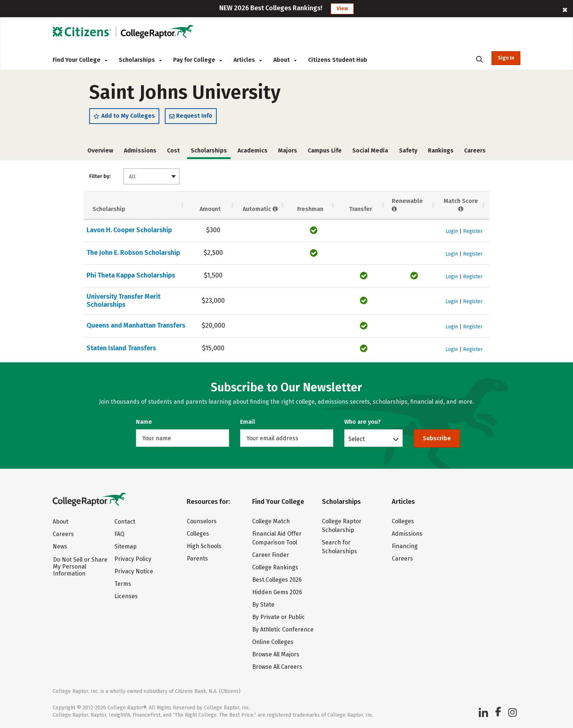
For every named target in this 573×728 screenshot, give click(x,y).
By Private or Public (278, 617)
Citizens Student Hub (338, 60)
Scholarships (140, 60)
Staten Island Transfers (121, 348)
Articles (248, 60)
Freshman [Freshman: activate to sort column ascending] (310, 209)
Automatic (260, 209)
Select (356, 439)
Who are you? (363, 422)
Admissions (140, 150)
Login (452, 231)
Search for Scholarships (339, 547)
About (285, 60)
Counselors (202, 521)
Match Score (461, 205)
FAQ (119, 534)
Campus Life (325, 150)
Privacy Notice (134, 571)
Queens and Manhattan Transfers (136, 325)
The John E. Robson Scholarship (133, 253)
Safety (408, 150)
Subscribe (437, 438)
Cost (173, 150)
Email (248, 422)
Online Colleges (273, 642)
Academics (253, 150)
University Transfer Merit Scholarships (124, 301)
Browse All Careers (277, 667)
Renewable (407, 205)
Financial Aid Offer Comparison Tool (277, 538)
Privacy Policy (133, 559)
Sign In (506, 58)
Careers (475, 150)
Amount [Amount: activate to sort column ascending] (210, 209)
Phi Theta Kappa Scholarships (131, 275)
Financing (405, 546)
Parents (197, 559)
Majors (288, 150)
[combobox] (151, 176)
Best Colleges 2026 (277, 580)
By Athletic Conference (283, 629)
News (60, 546)
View (342, 9)
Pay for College (198, 60)
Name (144, 422)
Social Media (370, 150)
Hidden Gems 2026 (277, 592)
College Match (271, 521)
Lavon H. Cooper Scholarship (129, 230)
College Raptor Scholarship (342, 526)
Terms (123, 584)
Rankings (441, 150)
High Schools (204, 546)
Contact (125, 522)
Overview (100, 150)
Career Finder (271, 555)
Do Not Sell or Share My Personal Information (80, 567)
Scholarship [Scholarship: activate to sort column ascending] (109, 209)
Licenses (126, 596)
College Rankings (275, 567)
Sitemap (126, 546)
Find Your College (80, 60)
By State (263, 605)
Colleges (198, 534)
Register (473, 231)
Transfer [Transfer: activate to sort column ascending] (361, 209)
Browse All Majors (276, 654)
